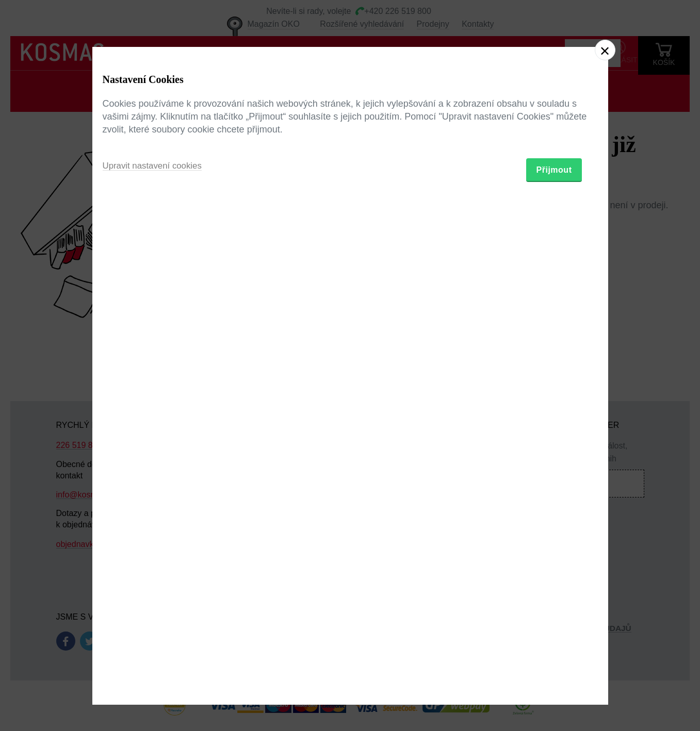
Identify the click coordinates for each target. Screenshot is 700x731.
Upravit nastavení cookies (156, 422)
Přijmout (554, 426)
